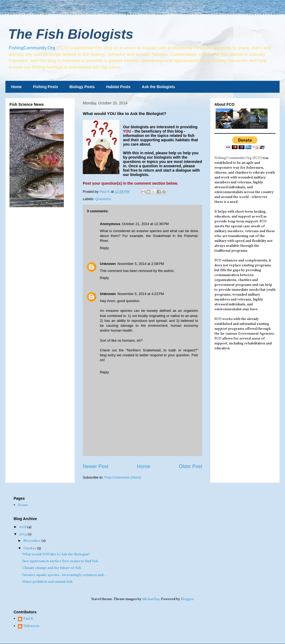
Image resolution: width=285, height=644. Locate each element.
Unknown (108, 264)
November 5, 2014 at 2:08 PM (141, 264)
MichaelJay (151, 599)
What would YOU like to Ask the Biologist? (56, 555)
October (30, 549)
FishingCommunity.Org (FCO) (238, 158)
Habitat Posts (118, 87)
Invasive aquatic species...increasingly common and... (64, 575)
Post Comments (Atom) (123, 477)
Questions (103, 199)
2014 (23, 534)
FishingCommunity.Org (32, 48)
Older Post (191, 466)
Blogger (187, 599)
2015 (23, 527)
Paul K (28, 619)
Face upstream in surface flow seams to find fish (60, 561)
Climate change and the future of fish (52, 568)
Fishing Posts (46, 87)
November (32, 541)
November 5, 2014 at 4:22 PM (141, 294)
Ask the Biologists (159, 87)
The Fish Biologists (71, 34)
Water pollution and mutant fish (47, 582)
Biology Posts (82, 87)
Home (16, 87)
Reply (104, 248)
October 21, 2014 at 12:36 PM (145, 224)
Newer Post (96, 466)
